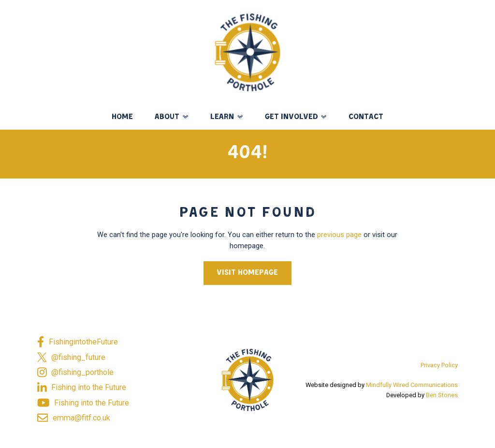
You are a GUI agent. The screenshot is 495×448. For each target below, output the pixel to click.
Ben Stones (442, 395)
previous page (339, 235)
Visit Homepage (247, 273)
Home (122, 117)
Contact (366, 117)
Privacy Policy (439, 365)
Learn (222, 117)
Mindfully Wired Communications (412, 385)
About (167, 117)
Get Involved (291, 117)
